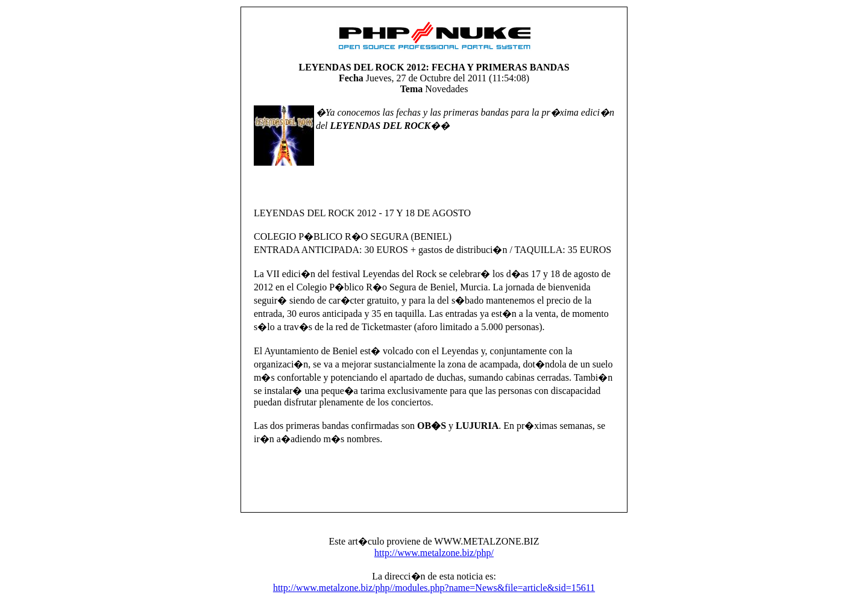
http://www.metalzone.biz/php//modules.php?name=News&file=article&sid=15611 (434, 588)
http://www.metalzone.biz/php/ (434, 553)
